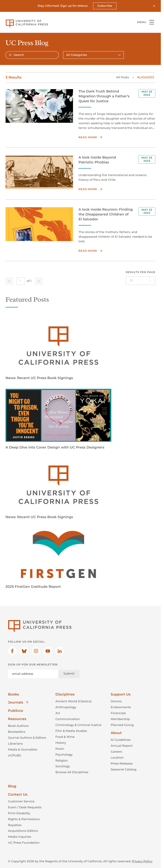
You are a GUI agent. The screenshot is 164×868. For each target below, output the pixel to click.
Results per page (141, 272)
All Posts (123, 77)
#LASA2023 (145, 77)
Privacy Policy (142, 861)
